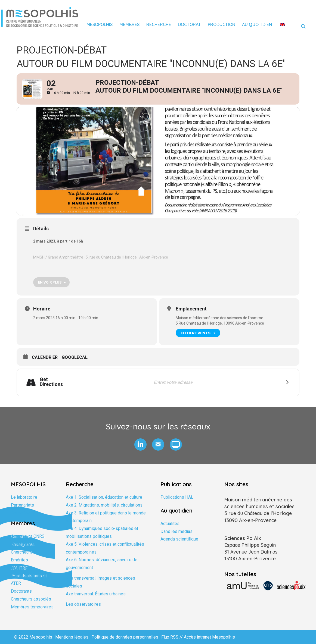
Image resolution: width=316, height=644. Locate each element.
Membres (129, 24)
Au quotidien (257, 24)
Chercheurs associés (31, 599)
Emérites (19, 560)
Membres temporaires (32, 607)
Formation (20, 513)
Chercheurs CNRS (28, 536)
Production (221, 24)
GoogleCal (75, 357)
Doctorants (21, 591)
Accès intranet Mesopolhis (209, 637)
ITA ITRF (19, 568)
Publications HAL (177, 497)
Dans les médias (176, 531)
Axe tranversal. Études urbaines (96, 594)
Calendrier (45, 357)
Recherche (159, 24)
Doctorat (189, 24)
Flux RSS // (173, 637)
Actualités (170, 524)
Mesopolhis (100, 24)
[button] (140, 444)
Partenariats (22, 505)
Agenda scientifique (179, 539)
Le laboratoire (24, 497)
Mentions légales (72, 637)
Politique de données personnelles (125, 637)
